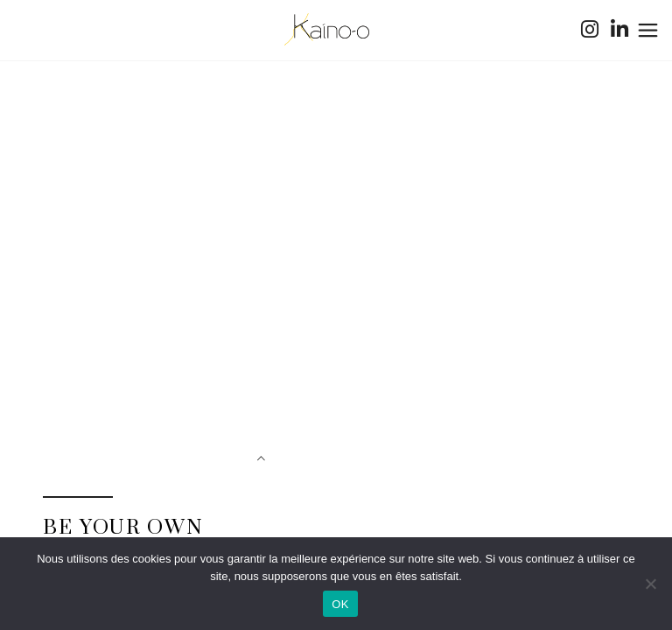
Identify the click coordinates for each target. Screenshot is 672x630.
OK (340, 604)
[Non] (650, 584)
